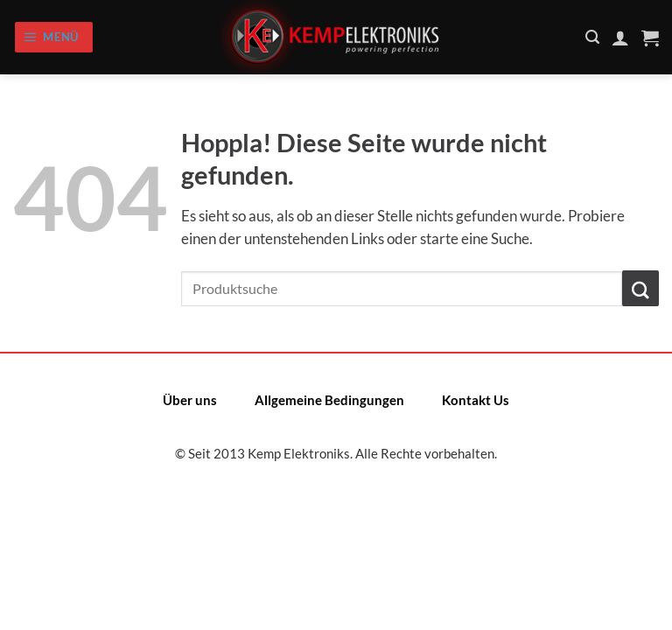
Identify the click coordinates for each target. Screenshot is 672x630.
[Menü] (54, 37)
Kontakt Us (476, 400)
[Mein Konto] (620, 38)
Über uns (190, 400)
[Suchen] (592, 37)
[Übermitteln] (640, 288)
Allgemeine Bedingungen (329, 400)
